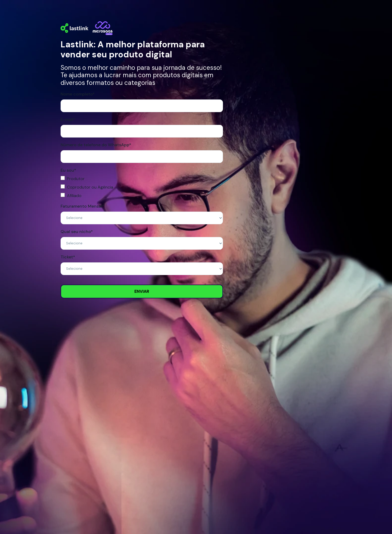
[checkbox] (142, 187)
